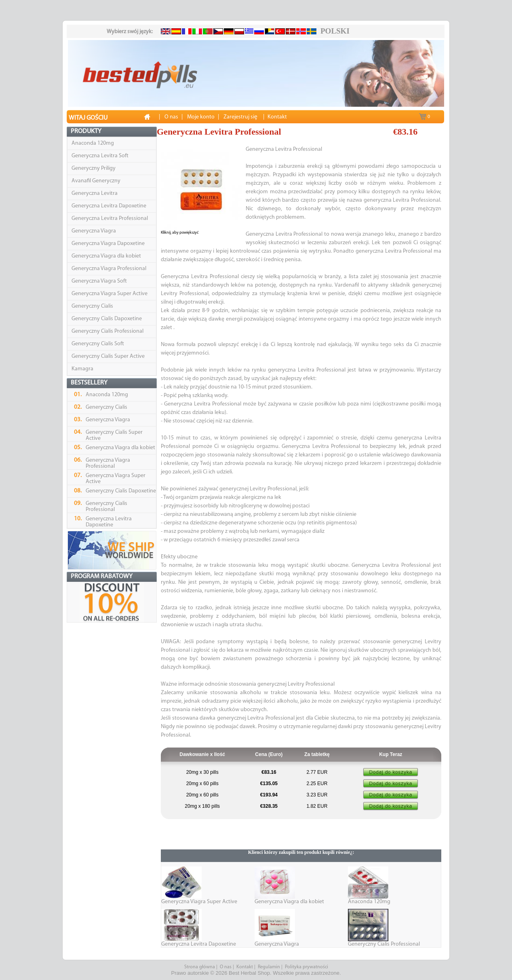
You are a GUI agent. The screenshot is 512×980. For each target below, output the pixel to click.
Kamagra (82, 369)
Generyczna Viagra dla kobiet (106, 256)
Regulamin (269, 967)
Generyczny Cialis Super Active (108, 356)
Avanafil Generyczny (96, 181)
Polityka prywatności (307, 967)
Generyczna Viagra (94, 231)
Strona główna (200, 967)
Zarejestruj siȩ (240, 117)
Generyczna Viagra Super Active (110, 294)
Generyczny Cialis (92, 306)
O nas (226, 967)
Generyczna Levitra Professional (110, 219)
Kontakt (245, 967)
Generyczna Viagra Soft (99, 281)
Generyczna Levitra (95, 193)
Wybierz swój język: (130, 32)
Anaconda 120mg (93, 143)
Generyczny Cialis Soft (98, 344)
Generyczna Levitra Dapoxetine (109, 206)
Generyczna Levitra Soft (100, 156)
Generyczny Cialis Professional (107, 331)
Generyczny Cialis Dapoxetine (107, 319)
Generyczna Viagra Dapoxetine (108, 244)
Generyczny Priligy (94, 168)
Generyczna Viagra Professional (109, 269)
